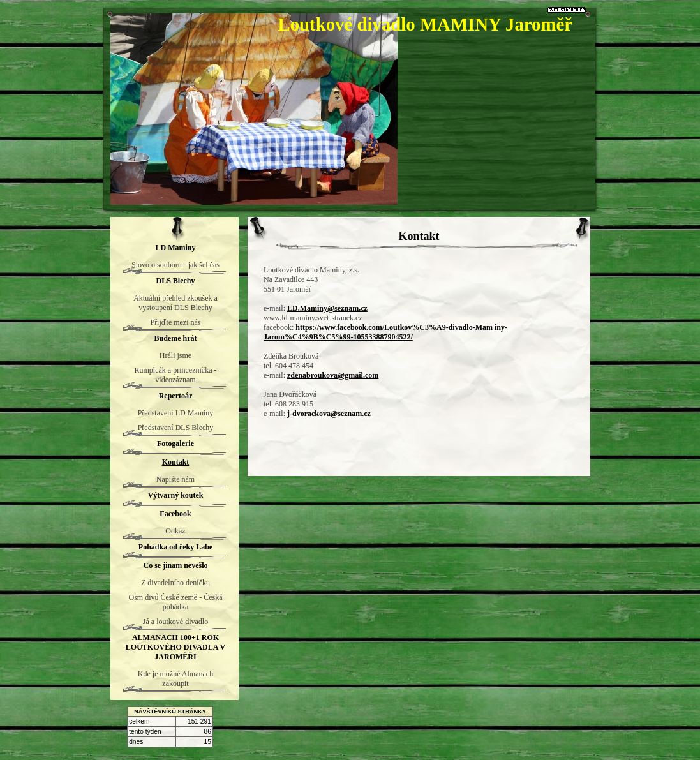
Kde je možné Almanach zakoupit (175, 679)
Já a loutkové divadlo (175, 622)
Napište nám (175, 479)
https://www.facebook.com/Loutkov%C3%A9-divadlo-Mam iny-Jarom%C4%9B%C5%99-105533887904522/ (385, 332)
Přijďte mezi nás (175, 322)
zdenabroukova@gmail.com (333, 375)
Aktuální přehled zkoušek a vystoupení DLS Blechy (175, 303)
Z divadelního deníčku (175, 583)
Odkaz (175, 531)
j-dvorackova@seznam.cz (329, 414)
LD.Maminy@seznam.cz (327, 308)
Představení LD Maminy (176, 413)
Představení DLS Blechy (176, 428)
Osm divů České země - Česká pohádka (176, 602)
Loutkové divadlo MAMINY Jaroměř (425, 24)
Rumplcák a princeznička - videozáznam (176, 375)
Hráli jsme (175, 355)
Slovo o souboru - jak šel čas (175, 265)
